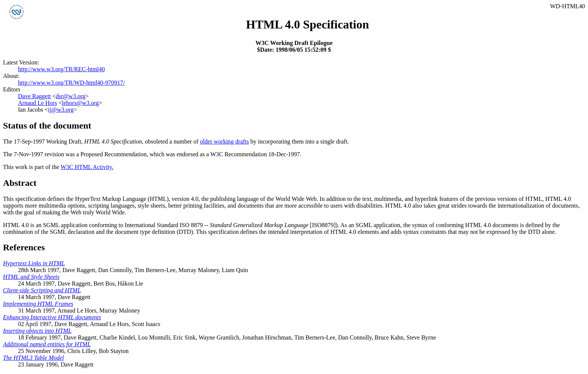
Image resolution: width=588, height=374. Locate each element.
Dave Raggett (34, 96)
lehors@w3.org (80, 103)
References (24, 247)
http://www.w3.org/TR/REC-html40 (61, 69)
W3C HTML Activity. (87, 167)
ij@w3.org (61, 110)
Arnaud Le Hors (37, 103)
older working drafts (224, 141)
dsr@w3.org (71, 96)
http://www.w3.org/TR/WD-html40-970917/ (71, 83)
